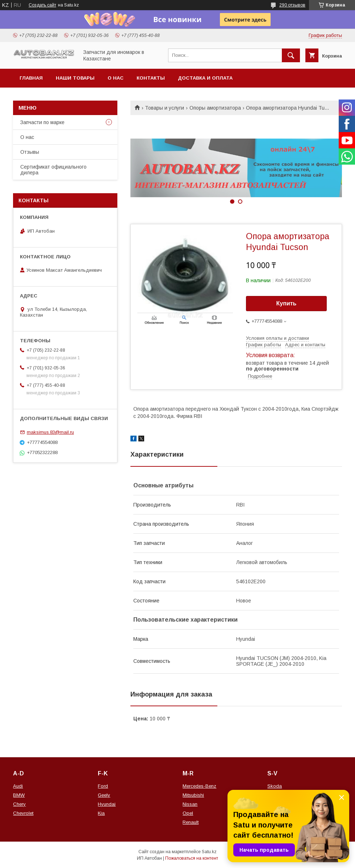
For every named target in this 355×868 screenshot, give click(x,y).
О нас (116, 78)
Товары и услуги (164, 108)
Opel (188, 813)
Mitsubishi (193, 795)
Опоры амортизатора (215, 108)
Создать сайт (42, 5)
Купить (287, 303)
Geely (104, 795)
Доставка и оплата (205, 78)
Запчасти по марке (42, 122)
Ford (103, 786)
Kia (101, 813)
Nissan (190, 804)
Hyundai (107, 804)
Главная (31, 78)
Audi (18, 786)
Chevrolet (23, 813)
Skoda (275, 786)
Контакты (151, 78)
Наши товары (75, 78)
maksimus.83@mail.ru (50, 432)
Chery (19, 804)
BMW (19, 795)
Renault (191, 822)
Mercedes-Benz (199, 786)
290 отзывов (292, 5)
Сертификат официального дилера (53, 170)
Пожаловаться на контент (192, 858)
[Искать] (291, 55)
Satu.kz (209, 852)
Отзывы (30, 152)
